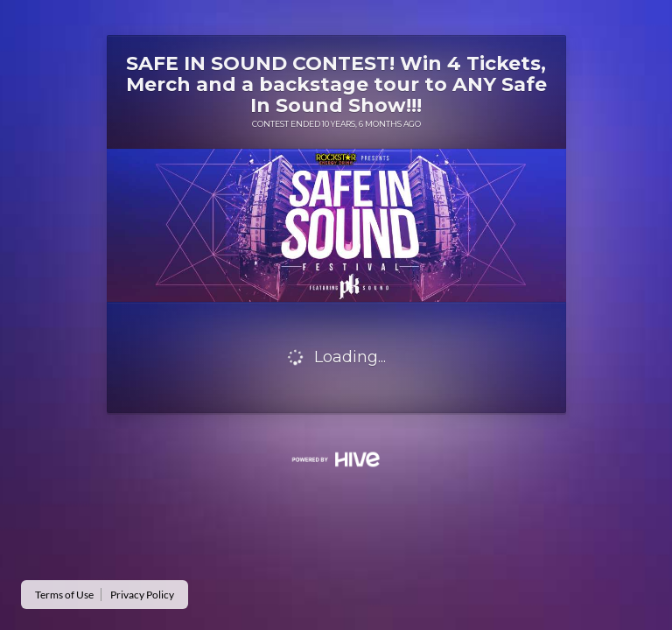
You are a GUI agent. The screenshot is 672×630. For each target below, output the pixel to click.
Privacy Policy (142, 595)
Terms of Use (64, 595)
